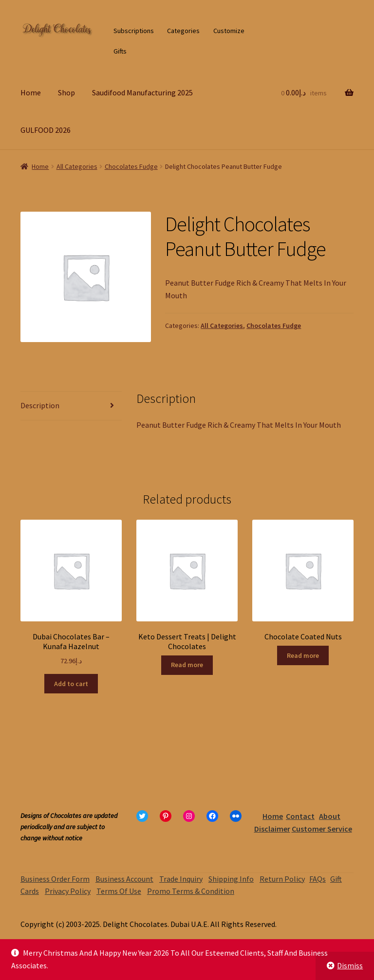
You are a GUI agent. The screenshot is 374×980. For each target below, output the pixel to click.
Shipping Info (231, 879)
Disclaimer (272, 829)
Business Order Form (55, 879)
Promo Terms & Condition (191, 891)
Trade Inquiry (181, 879)
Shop (66, 92)
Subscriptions (134, 31)
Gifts (120, 51)
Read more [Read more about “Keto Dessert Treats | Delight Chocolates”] (187, 665)
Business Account (124, 879)
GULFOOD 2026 (46, 130)
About (330, 816)
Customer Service (322, 829)
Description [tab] (40, 405)
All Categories (77, 166)
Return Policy (282, 879)
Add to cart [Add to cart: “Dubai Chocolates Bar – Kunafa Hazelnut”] (71, 684)
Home (31, 92)
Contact (300, 816)
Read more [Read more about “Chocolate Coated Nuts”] (303, 655)
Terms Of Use (119, 891)
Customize (229, 31)
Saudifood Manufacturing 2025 (142, 92)
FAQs (318, 879)
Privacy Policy (68, 891)
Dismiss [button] (350, 965)
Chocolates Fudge (131, 166)
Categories (183, 31)
